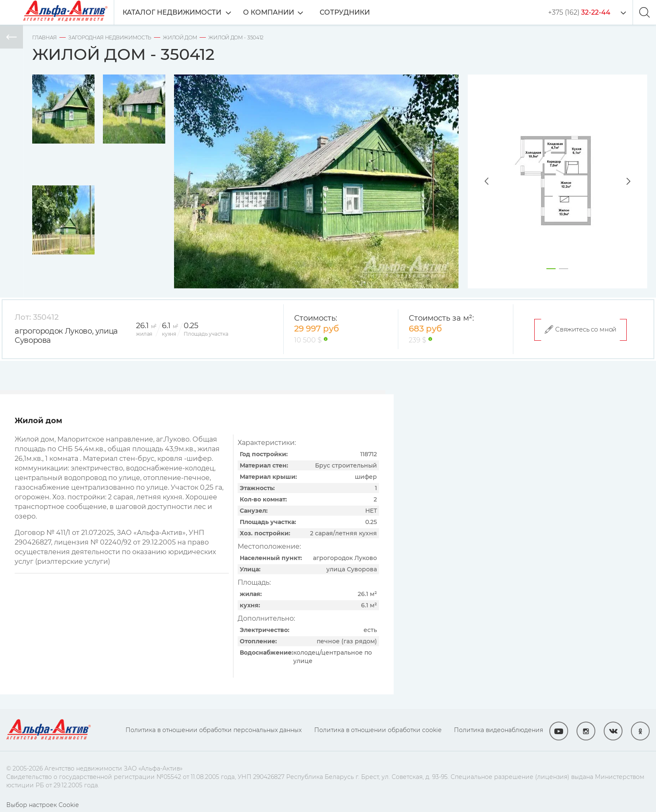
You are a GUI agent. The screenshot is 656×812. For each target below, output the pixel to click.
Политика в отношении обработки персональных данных (214, 730)
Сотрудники (351, 12)
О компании (275, 12)
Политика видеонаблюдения (498, 730)
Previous (478, 181)
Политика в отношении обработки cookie (378, 730)
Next (637, 181)
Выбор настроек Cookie (42, 805)
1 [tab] (551, 269)
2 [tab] (564, 269)
